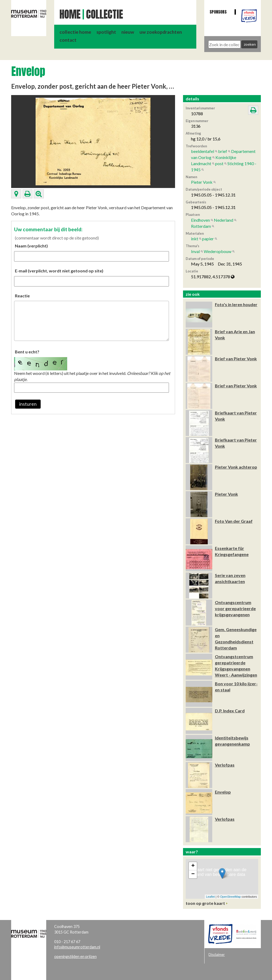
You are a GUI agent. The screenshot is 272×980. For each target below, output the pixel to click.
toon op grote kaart (205, 903)
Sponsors (218, 12)
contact (68, 40)
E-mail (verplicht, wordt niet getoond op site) (59, 271)
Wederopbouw (218, 251)
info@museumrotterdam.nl (77, 947)
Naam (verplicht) (31, 246)
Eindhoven (200, 220)
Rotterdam (201, 226)
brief (223, 151)
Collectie (105, 14)
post (219, 163)
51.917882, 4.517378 (213, 277)
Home (70, 14)
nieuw (128, 32)
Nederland (224, 220)
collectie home (75, 32)
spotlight (106, 32)
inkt (195, 239)
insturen (28, 404)
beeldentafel (203, 151)
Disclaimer (217, 955)
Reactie (22, 296)
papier (208, 239)
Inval (195, 251)
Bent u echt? (27, 352)
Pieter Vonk (202, 182)
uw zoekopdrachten (161, 32)
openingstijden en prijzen (75, 957)
